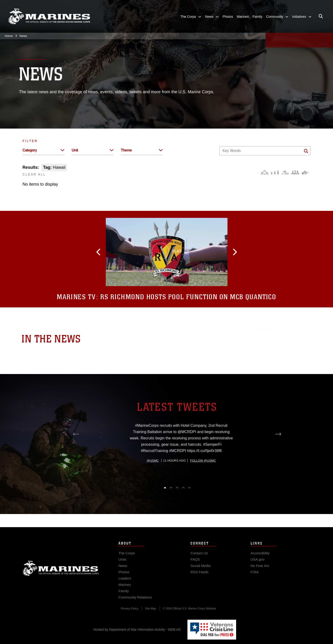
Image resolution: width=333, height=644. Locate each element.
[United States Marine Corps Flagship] (49, 16)
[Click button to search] (306, 151)
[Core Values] (285, 172)
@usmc (153, 478)
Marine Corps (61, 573)
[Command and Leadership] (295, 172)
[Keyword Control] (265, 151)
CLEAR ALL (34, 174)
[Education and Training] (275, 172)
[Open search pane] (321, 17)
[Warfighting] (306, 172)
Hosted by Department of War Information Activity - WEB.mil (137, 630)
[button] (102, 252)
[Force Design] (265, 172)
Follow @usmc (203, 478)
